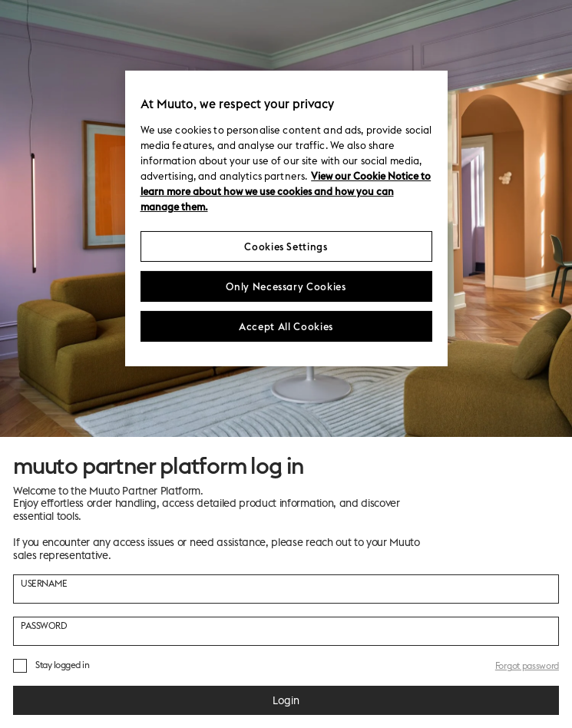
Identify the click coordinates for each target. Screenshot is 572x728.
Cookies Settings (286, 247)
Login (286, 700)
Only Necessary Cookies (286, 286)
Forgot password (527, 665)
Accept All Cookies (286, 326)
